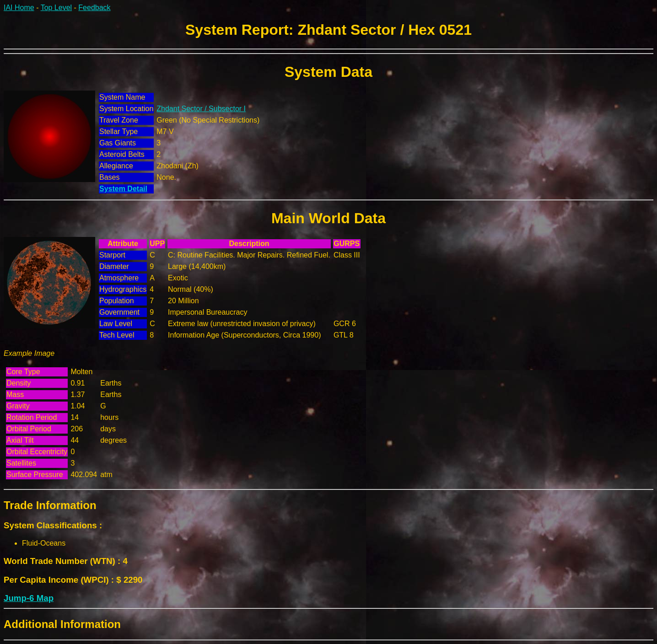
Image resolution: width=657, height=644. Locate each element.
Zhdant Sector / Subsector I (201, 109)
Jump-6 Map (29, 598)
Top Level (57, 8)
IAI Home (19, 8)
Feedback (94, 8)
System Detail (123, 189)
